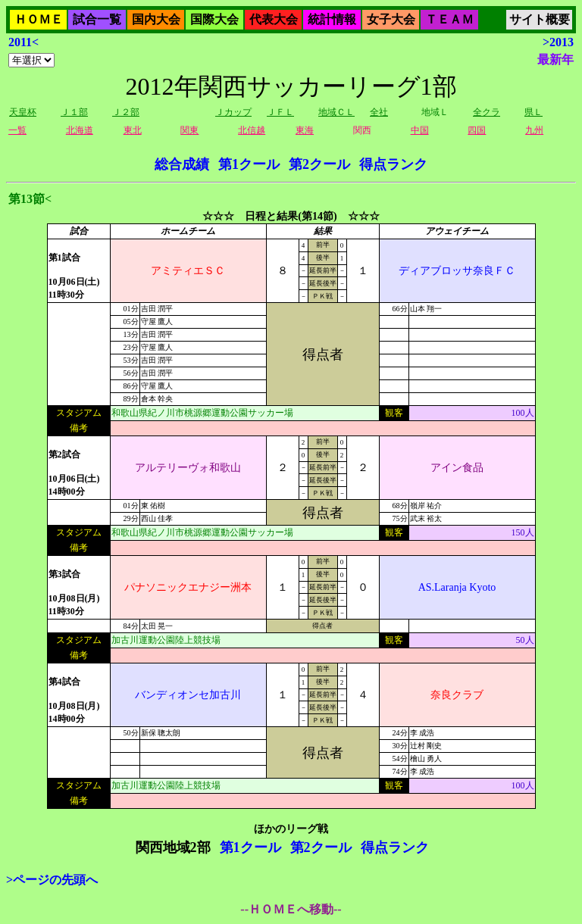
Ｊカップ (233, 112)
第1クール (249, 164)
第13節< (30, 199)
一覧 (17, 130)
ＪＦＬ (280, 112)
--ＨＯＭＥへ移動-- (291, 909)
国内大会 (156, 19)
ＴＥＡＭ (449, 19)
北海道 (80, 130)
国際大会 (214, 19)
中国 (420, 130)
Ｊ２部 (126, 112)
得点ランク (393, 164)
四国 (477, 130)
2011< (23, 42)
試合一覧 (97, 19)
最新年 (555, 59)
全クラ (487, 112)
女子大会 (391, 19)
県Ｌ (533, 112)
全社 (379, 112)
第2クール (319, 164)
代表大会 (274, 19)
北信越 (252, 130)
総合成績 (182, 164)
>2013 (558, 42)
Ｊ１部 (74, 112)
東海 (305, 130)
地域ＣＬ (336, 112)
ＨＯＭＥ (39, 19)
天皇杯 (23, 112)
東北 (133, 130)
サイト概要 (540, 19)
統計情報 (332, 19)
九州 (534, 130)
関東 (189, 130)
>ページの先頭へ (52, 880)
